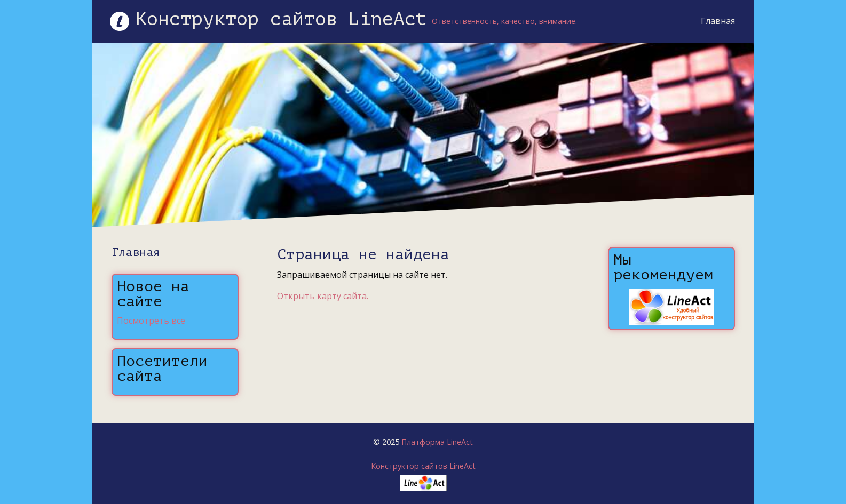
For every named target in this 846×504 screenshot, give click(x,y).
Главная (718, 21)
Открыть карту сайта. (323, 296)
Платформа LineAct (437, 442)
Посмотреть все (151, 321)
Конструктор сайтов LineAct (423, 466)
